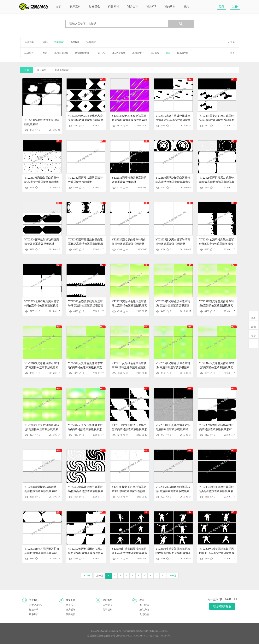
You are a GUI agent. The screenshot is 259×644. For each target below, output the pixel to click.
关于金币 (107, 605)
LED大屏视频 (119, 53)
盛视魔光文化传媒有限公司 (101, 636)
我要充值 (71, 614)
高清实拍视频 (61, 53)
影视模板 (75, 42)
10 (163, 576)
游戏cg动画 (183, 53)
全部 (45, 42)
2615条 (87, 576)
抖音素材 (91, 42)
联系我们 (34, 614)
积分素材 (42, 70)
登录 (221, 7)
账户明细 (71, 610)
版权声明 (34, 610)
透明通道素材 (82, 53)
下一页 (173, 576)
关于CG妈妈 (35, 605)
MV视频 (155, 53)
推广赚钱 (144, 605)
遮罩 (168, 53)
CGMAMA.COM (141, 636)
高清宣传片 (138, 53)
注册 (235, 7)
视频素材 (59, 42)
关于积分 (107, 610)
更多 (233, 42)
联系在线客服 (222, 606)
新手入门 (71, 605)
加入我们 (144, 610)
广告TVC (100, 53)
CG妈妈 (144, 631)
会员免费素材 (62, 70)
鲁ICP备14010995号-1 (161, 636)
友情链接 (144, 614)
